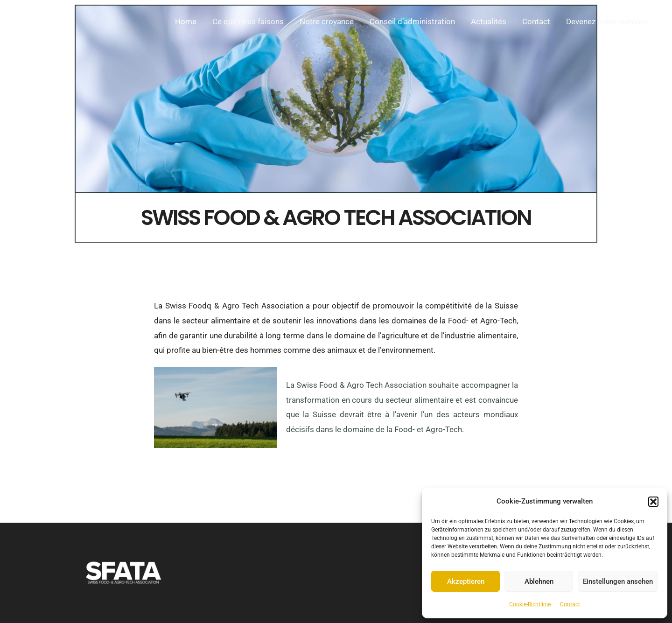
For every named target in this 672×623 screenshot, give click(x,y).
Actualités (489, 21)
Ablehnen (539, 581)
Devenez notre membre (607, 21)
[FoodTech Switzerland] (44, 21)
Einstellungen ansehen (618, 581)
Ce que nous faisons (248, 21)
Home (186, 21)
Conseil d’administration (412, 21)
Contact (570, 604)
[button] (653, 502)
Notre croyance (327, 21)
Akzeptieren (466, 581)
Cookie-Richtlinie (530, 604)
